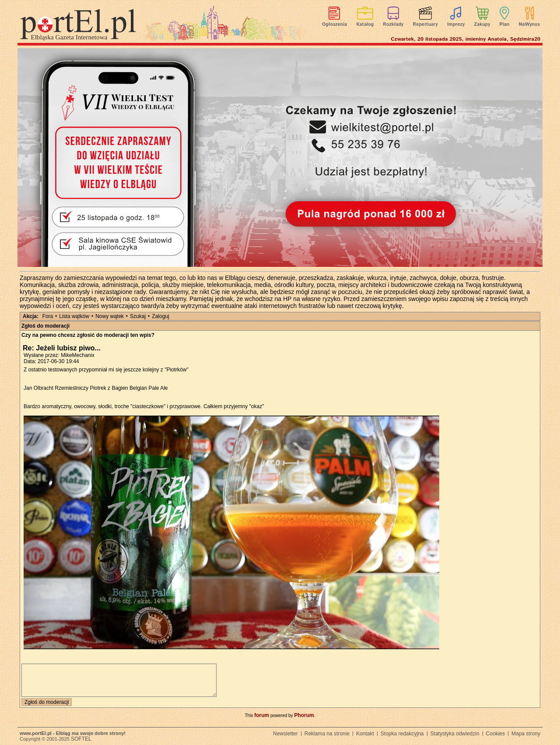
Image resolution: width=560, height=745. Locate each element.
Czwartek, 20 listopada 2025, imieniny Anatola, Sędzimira (465, 39)
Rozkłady (393, 24)
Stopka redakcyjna (402, 734)
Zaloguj (160, 316)
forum (262, 715)
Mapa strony (526, 734)
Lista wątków (74, 316)
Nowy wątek (110, 316)
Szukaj (138, 316)
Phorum (304, 715)
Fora (47, 316)
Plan (505, 24)
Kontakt (365, 734)
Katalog (365, 24)
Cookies (495, 734)
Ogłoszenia (334, 24)
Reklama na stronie (327, 734)
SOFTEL (81, 739)
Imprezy (456, 24)
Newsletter (285, 734)
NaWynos (529, 24)
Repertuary (425, 24)
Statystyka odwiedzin (455, 734)
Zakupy (482, 24)
